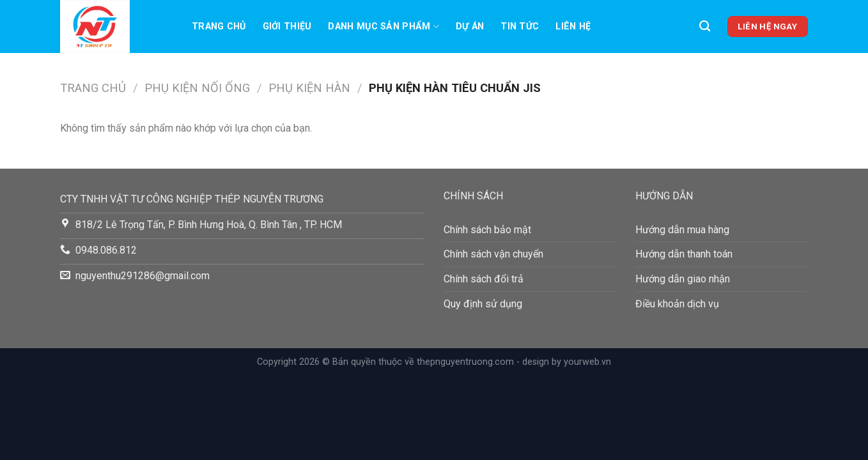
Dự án (470, 27)
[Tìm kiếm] (705, 27)
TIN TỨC (520, 27)
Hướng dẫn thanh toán (684, 254)
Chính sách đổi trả (484, 279)
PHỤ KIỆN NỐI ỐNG (197, 88)
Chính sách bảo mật (487, 230)
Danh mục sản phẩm (383, 27)
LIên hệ (573, 27)
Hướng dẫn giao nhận (683, 279)
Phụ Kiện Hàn (309, 88)
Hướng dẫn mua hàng (682, 230)
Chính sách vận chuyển (493, 254)
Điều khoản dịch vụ (677, 304)
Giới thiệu (287, 27)
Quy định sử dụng (483, 304)
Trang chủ (219, 27)
